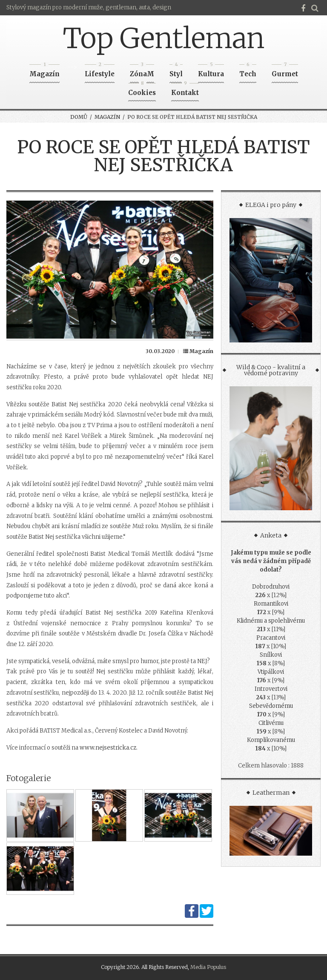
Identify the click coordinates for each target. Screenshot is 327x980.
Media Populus (208, 967)
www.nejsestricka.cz (108, 748)
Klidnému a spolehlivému (271, 621)
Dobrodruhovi (271, 587)
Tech (248, 71)
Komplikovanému (271, 740)
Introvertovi (271, 689)
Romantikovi (271, 604)
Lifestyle (100, 71)
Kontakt (185, 90)
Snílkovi (271, 655)
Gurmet (285, 71)
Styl (176, 71)
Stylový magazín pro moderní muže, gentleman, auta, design (89, 7)
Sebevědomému (271, 706)
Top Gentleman (164, 38)
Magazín (44, 71)
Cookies (142, 90)
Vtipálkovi (271, 672)
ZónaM (142, 71)
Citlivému (271, 723)
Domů (79, 117)
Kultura (211, 71)
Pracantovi (271, 638)
